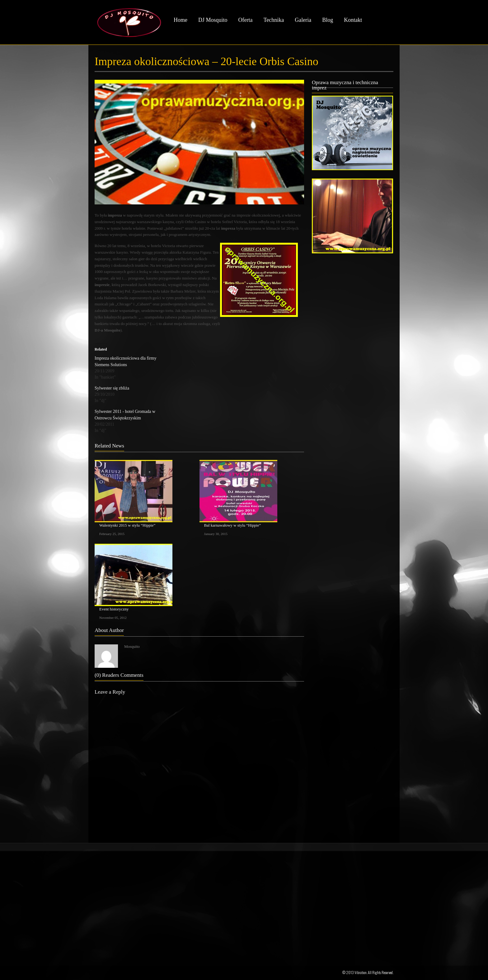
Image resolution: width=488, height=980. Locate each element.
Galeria (303, 20)
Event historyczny (114, 609)
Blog (328, 20)
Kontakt (353, 20)
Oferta (246, 20)
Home (181, 20)
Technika (274, 20)
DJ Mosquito (213, 20)
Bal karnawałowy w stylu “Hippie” (233, 525)
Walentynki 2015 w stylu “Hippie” (127, 525)
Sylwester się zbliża (112, 388)
